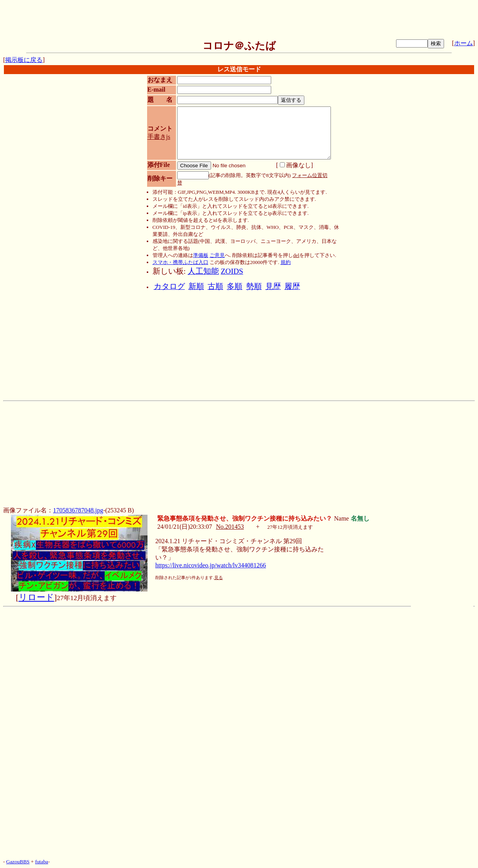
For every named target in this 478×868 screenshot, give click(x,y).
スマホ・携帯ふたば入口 (180, 262)
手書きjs (159, 137)
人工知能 (203, 271)
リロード (36, 597)
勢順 (254, 286)
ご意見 (217, 255)
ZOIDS (232, 271)
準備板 (201, 255)
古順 (215, 286)
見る (219, 578)
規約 (286, 262)
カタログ (169, 286)
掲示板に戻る (24, 60)
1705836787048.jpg (78, 510)
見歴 (273, 286)
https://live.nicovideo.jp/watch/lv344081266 (211, 565)
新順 (196, 286)
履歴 (292, 286)
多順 (235, 286)
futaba (42, 862)
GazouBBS (18, 862)
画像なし (295, 165)
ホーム (464, 43)
